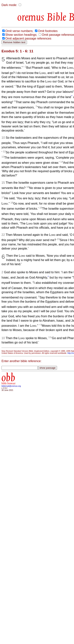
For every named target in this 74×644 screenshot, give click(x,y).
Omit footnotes (48, 31)
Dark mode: (9, 5)
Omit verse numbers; (19, 31)
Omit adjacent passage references (28, 38)
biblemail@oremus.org (11, 386)
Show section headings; (21, 35)
